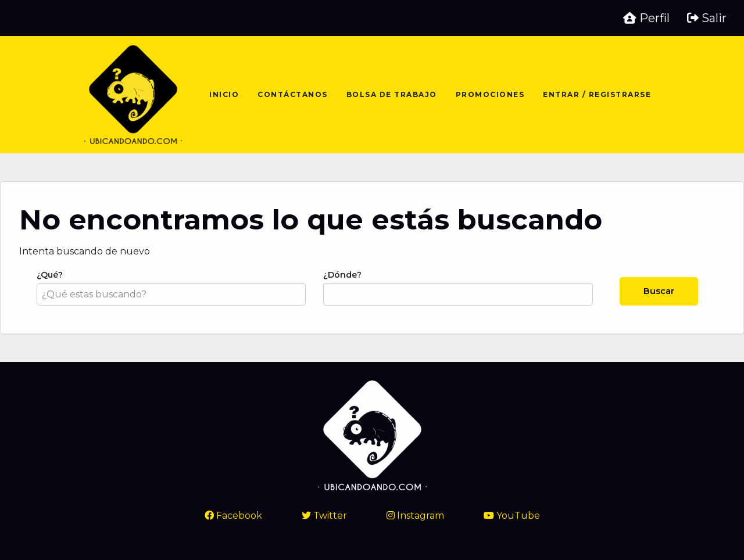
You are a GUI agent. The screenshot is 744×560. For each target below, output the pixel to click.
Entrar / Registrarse (597, 94)
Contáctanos (293, 94)
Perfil (646, 18)
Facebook (233, 516)
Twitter (324, 516)
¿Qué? (171, 287)
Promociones (490, 94)
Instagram (415, 516)
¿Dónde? (458, 287)
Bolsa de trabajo (392, 94)
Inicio (224, 94)
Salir (707, 18)
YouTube (512, 516)
